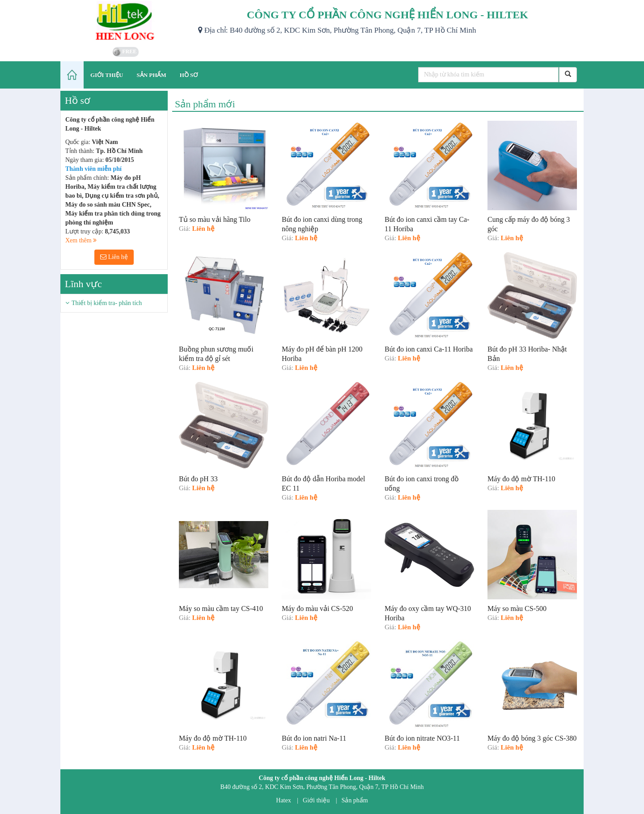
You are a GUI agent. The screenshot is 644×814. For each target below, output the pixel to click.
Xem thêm (81, 240)
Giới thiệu (316, 800)
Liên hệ (114, 257)
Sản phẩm (355, 800)
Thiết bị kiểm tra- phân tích (107, 303)
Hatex (283, 800)
